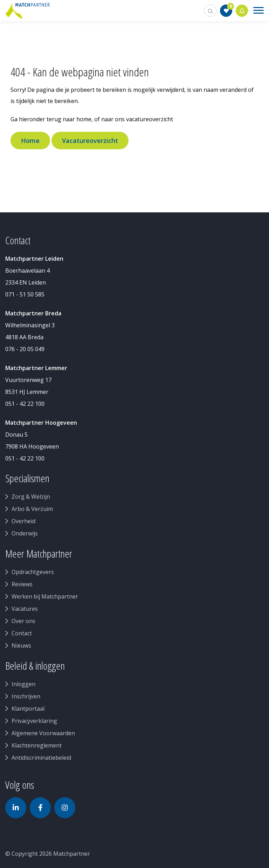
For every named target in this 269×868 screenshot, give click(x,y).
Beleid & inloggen (35, 666)
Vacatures (25, 609)
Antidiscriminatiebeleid (41, 758)
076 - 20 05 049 (25, 349)
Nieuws (21, 645)
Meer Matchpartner (39, 554)
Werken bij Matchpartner (45, 596)
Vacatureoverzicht (90, 141)
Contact (22, 633)
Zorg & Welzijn (31, 497)
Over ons (23, 621)
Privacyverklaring (34, 721)
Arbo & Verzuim (32, 509)
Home (30, 141)
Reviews (22, 584)
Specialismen (27, 478)
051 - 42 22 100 (25, 404)
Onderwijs (25, 533)
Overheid (23, 521)
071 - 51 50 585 (25, 294)
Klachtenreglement (37, 745)
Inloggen (23, 684)
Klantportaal (28, 709)
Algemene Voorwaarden (43, 733)
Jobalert (242, 11)
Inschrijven (26, 696)
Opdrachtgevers (33, 572)
